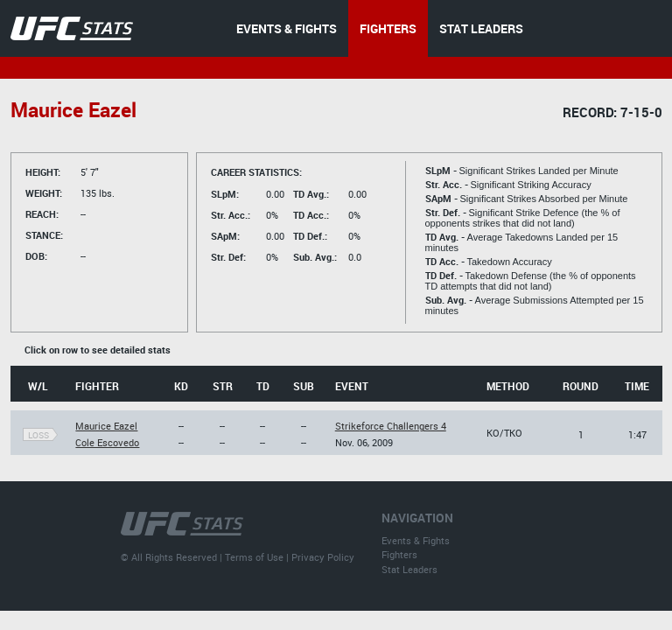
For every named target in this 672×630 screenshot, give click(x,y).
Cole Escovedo (107, 442)
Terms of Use (254, 557)
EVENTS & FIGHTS (287, 28)
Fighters (399, 554)
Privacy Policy (323, 557)
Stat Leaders (409, 569)
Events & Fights (416, 540)
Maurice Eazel (106, 426)
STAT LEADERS (481, 28)
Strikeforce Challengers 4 (391, 426)
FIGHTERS (388, 28)
